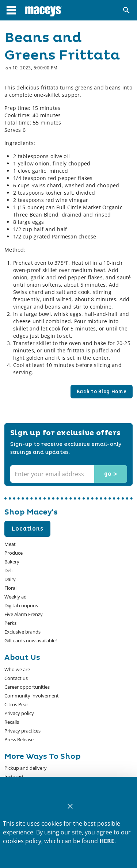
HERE (107, 841)
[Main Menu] (11, 10)
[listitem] (17, 669)
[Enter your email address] (68, 474)
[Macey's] (43, 10)
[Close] (70, 806)
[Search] (126, 10)
